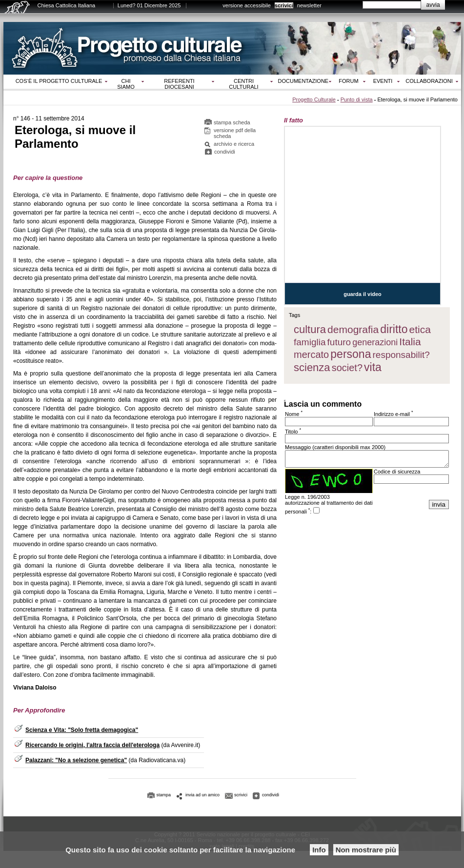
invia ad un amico (202, 795)
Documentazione (303, 81)
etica (420, 329)
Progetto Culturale (314, 99)
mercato (311, 355)
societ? (347, 368)
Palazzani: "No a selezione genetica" (76, 760)
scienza (312, 367)
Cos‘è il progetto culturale (59, 81)
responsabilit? (401, 355)
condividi (225, 152)
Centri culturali (243, 84)
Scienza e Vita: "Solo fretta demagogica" (82, 730)
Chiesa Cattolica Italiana (67, 5)
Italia (410, 342)
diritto (394, 329)
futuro (339, 342)
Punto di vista (357, 99)
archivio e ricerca (234, 144)
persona (351, 354)
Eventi (383, 81)
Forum (348, 81)
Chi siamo (126, 84)
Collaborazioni (429, 81)
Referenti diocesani (179, 84)
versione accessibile (246, 5)
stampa (164, 795)
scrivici (284, 5)
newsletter (309, 5)
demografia (353, 329)
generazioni (375, 342)
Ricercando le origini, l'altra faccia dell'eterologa (92, 745)
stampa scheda (232, 122)
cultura (310, 329)
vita (373, 367)
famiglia (310, 342)
